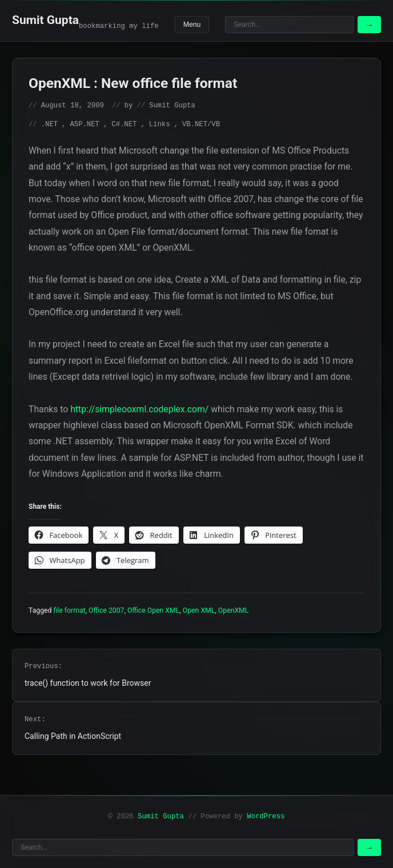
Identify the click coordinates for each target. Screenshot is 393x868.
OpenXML (234, 610)
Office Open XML (153, 610)
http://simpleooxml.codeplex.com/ (139, 409)
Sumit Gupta (45, 20)
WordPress (266, 817)
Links (160, 124)
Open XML (199, 610)
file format (70, 610)
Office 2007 (106, 610)
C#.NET (124, 124)
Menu (192, 25)
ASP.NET (84, 124)
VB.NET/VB (201, 124)
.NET (49, 124)
